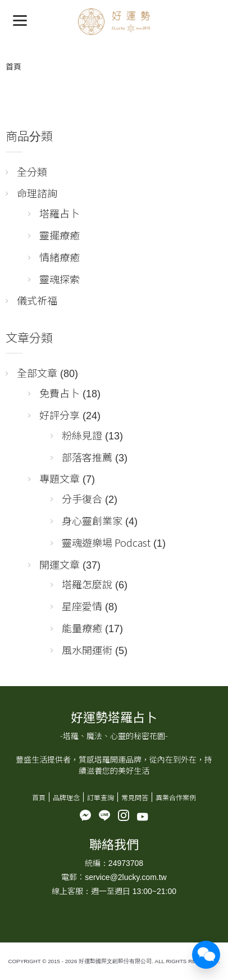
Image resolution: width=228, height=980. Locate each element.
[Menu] (20, 20)
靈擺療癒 (60, 235)
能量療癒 (82, 628)
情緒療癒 (60, 257)
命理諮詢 (37, 193)
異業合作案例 (176, 797)
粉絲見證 (82, 435)
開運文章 (60, 564)
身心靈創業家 (92, 520)
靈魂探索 (60, 279)
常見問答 (135, 797)
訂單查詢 (101, 797)
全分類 (32, 171)
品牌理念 (66, 797)
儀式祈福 (37, 300)
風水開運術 (87, 650)
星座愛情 (82, 606)
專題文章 (60, 478)
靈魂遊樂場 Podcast (106, 542)
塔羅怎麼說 (87, 584)
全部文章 (37, 373)
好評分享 (60, 415)
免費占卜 (60, 393)
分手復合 (82, 498)
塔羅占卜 (60, 213)
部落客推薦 (87, 457)
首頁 (13, 66)
